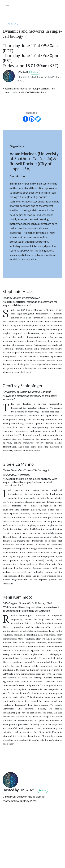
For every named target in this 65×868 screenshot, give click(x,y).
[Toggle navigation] (7, 4)
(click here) (41, 92)
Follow (35, 72)
